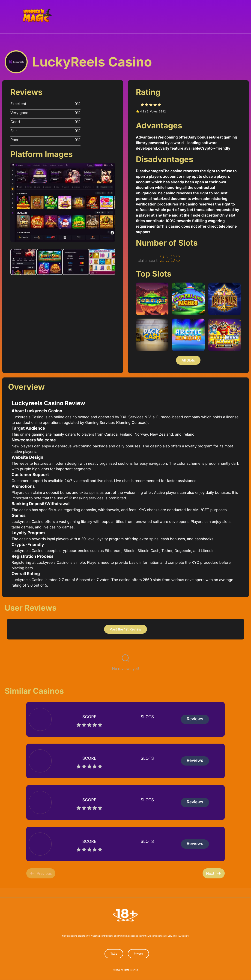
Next (214, 873)
